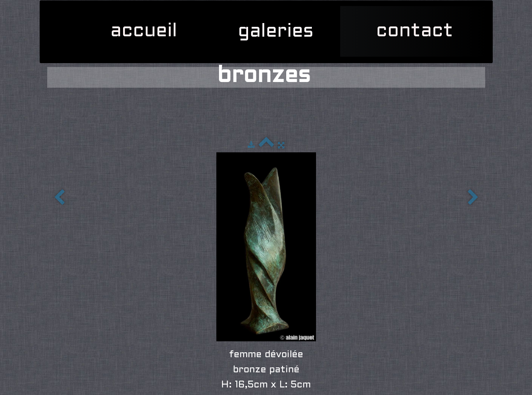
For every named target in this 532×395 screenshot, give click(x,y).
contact (415, 31)
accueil (144, 31)
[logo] (51, 10)
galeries (278, 32)
